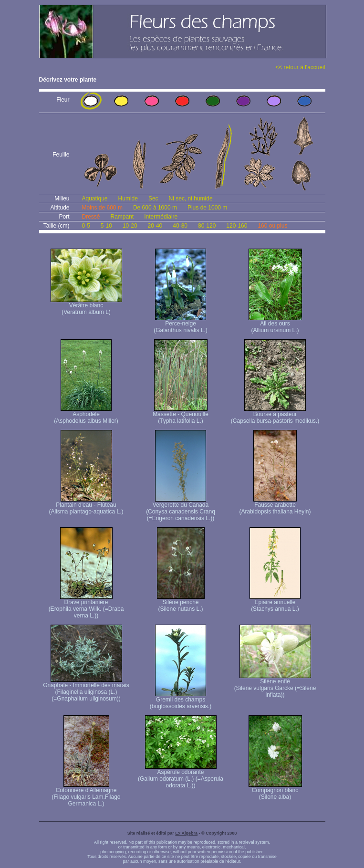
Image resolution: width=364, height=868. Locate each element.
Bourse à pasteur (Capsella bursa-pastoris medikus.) (275, 415)
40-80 (180, 226)
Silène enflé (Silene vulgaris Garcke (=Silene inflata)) (275, 685)
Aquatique (95, 199)
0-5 (86, 226)
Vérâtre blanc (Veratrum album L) (86, 306)
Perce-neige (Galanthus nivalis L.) (181, 324)
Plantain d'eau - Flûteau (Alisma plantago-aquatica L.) (86, 506)
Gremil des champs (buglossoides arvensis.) (181, 700)
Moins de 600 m (102, 208)
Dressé (91, 217)
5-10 (106, 226)
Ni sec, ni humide (191, 199)
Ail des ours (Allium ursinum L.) (275, 324)
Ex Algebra (186, 833)
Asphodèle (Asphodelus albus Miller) (86, 415)
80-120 (207, 226)
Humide (128, 199)
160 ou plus (272, 226)
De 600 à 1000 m (155, 208)
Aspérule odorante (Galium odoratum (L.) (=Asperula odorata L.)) (181, 776)
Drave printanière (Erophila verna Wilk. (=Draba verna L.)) (86, 606)
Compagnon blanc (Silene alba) (275, 791)
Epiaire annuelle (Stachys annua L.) (275, 603)
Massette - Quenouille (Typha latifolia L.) (181, 415)
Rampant (122, 217)
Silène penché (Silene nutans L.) (181, 603)
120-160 (237, 226)
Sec (153, 199)
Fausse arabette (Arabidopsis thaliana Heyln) (275, 506)
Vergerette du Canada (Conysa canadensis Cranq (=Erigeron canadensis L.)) (181, 509)
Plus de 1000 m (207, 208)
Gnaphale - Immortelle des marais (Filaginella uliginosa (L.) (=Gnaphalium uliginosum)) (86, 689)
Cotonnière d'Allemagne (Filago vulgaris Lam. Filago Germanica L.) (86, 794)
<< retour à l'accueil (300, 67)
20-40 (155, 226)
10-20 (130, 226)
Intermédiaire (161, 217)
